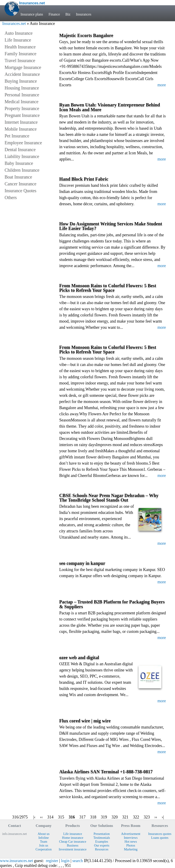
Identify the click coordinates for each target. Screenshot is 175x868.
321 (125, 817)
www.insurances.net (17, 861)
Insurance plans (32, 14)
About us (44, 834)
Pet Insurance (17, 136)
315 (61, 817)
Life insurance (73, 834)
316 (72, 817)
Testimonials (102, 838)
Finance (54, 14)
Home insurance (73, 838)
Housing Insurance (22, 88)
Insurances (84, 14)
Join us (44, 845)
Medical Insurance (21, 102)
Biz (68, 14)
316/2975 (20, 817)
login (65, 861)
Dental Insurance (20, 150)
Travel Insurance (20, 60)
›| (163, 817)
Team (44, 842)
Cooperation (44, 849)
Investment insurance (73, 849)
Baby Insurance (19, 163)
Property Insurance (22, 108)
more (162, 85)
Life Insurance (18, 40)
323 (147, 817)
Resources (102, 849)
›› (156, 817)
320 (115, 817)
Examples (102, 842)
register (52, 861)
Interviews (131, 838)
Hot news (131, 842)
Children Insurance (22, 170)
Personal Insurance (22, 95)
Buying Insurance (21, 81)
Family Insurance (20, 54)
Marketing (131, 849)
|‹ (34, 817)
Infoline (44, 838)
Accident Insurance (22, 74)
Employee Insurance (23, 143)
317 (83, 817)
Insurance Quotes (20, 191)
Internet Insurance (21, 122)
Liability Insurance (22, 156)
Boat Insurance (18, 177)
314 (50, 817)
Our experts (102, 845)
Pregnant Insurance (22, 115)
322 (136, 817)
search (78, 861)
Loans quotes (160, 838)
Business (73, 845)
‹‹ (41, 817)
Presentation (102, 834)
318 (93, 817)
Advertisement (131, 834)
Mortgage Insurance (23, 67)
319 (104, 817)
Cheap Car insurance (73, 842)
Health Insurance (20, 47)
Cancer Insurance (20, 184)
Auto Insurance (19, 33)
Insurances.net (14, 24)
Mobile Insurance (21, 129)
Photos (131, 845)
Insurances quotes (160, 834)
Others (11, 197)
